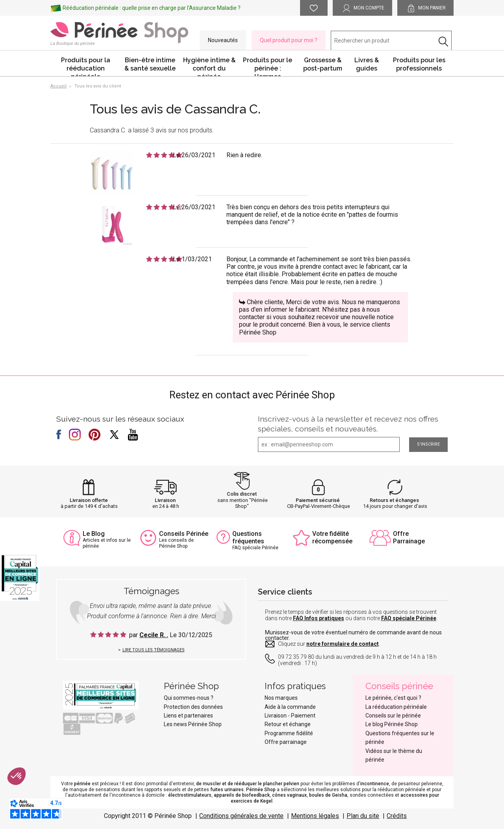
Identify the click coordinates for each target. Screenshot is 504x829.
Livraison (165, 500)
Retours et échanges (394, 500)
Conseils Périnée (184, 534)
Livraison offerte (89, 500)
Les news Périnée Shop (193, 724)
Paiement (303, 716)
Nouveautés (223, 40)
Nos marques (281, 698)
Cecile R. (153, 635)
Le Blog (94, 534)
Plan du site (363, 816)
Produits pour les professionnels (419, 64)
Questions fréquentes (248, 537)
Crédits (397, 816)
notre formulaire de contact (343, 644)
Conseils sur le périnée (393, 716)
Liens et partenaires (188, 716)
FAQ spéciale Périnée (409, 618)
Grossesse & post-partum (323, 64)
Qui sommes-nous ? (189, 698)
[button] (17, 776)
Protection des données (193, 707)
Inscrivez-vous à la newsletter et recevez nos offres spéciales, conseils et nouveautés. (348, 424)
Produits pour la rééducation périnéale (86, 66)
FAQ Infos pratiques (319, 618)
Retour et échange (288, 724)
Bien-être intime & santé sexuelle (150, 64)
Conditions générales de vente (241, 816)
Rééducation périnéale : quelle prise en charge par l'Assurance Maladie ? (152, 8)
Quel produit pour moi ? (289, 40)
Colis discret (242, 494)
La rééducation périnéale (396, 707)
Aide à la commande (290, 707)
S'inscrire (428, 444)
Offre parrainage (286, 742)
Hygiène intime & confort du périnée (209, 66)
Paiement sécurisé (318, 500)
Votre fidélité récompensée (332, 537)
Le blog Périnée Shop (392, 724)
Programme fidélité (289, 733)
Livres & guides (367, 64)
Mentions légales (315, 816)
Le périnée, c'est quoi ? (393, 698)
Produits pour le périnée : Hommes (268, 66)
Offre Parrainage (409, 537)
